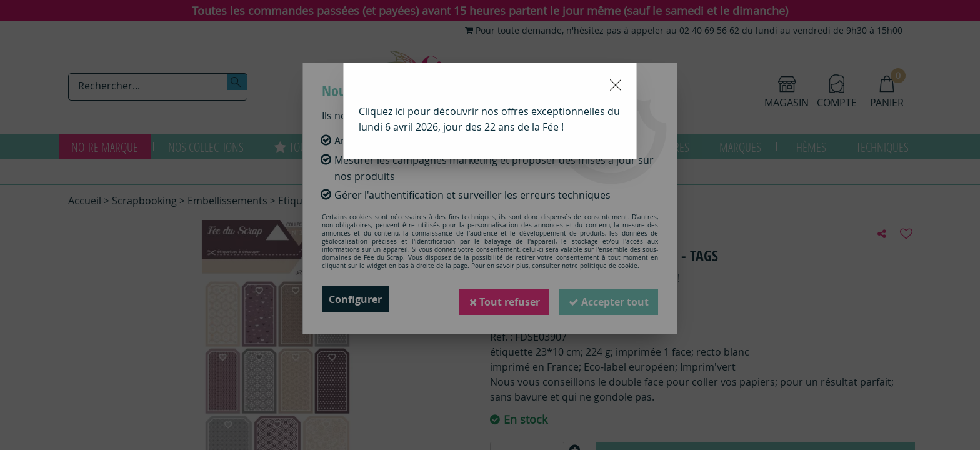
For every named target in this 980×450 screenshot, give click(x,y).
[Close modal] (616, 85)
